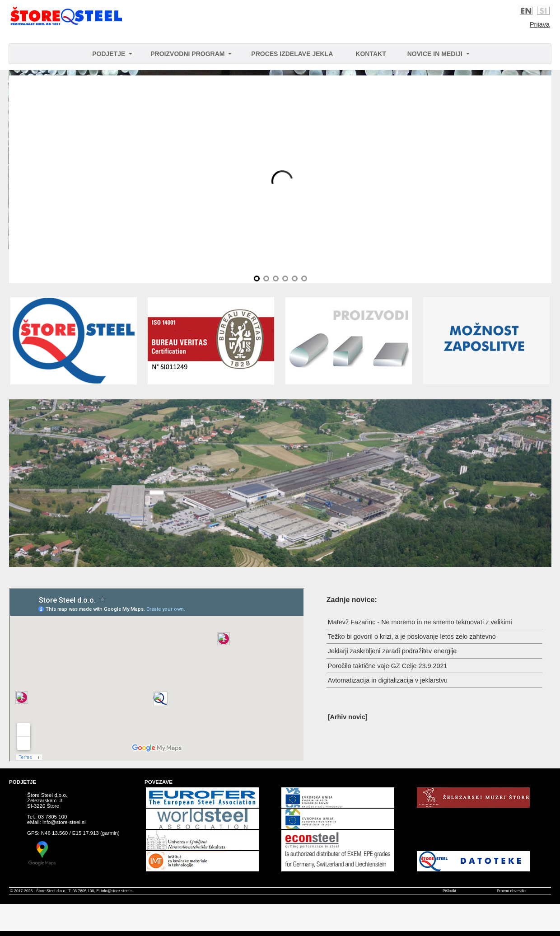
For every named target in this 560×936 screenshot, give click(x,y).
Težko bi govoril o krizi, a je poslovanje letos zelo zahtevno (412, 636)
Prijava (540, 24)
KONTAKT (371, 54)
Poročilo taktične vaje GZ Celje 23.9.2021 (388, 666)
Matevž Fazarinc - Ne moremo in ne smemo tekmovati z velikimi (420, 622)
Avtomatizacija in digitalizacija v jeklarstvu (388, 680)
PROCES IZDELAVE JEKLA (292, 54)
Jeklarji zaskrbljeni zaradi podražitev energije (392, 651)
